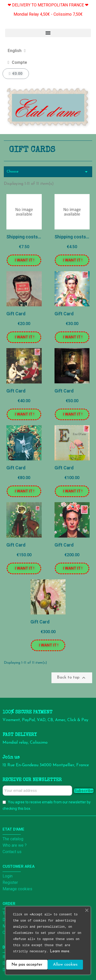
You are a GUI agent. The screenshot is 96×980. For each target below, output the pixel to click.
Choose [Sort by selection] (48, 172)
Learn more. (60, 951)
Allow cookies (65, 965)
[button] (24, 260)
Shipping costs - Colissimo (35, 237)
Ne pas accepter (27, 965)
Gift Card (16, 314)
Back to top (72, 678)
